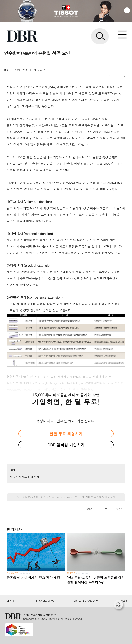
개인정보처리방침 (45, 601)
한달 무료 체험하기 (66, 434)
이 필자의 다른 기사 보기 (24, 477)
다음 (119, 509)
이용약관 (12, 601)
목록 (105, 509)
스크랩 (125, 76)
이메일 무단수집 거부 (86, 601)
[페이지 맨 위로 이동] (119, 606)
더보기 (112, 76)
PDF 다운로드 (118, 76)
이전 (90, 509)
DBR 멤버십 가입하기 (66, 445)
